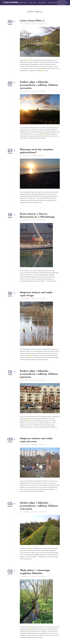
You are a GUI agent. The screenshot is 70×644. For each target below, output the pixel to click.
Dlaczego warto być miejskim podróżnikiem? (36, 151)
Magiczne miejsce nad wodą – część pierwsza (37, 440)
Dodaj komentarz (42, 24)
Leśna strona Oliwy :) (32, 21)
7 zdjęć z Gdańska (11, 3)
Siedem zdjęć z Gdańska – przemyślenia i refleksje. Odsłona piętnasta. (39, 374)
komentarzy (41, 156)
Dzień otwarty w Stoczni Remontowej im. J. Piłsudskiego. (37, 216)
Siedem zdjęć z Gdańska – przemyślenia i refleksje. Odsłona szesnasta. (39, 85)
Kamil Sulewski (26, 24)
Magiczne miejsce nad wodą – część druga (37, 294)
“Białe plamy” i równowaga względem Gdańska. (35, 572)
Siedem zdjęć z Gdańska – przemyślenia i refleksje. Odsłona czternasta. (39, 506)
